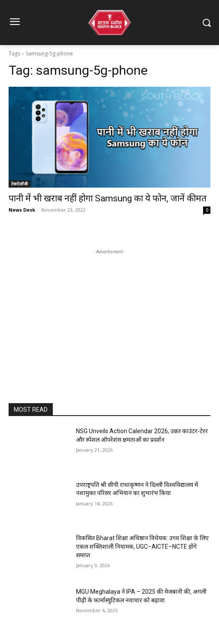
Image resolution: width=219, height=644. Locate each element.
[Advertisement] (109, 310)
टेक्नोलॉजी (20, 184)
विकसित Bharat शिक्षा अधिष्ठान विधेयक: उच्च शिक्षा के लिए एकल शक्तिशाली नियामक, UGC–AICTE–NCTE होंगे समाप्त (142, 546)
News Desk (22, 210)
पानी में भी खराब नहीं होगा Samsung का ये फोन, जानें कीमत (108, 198)
